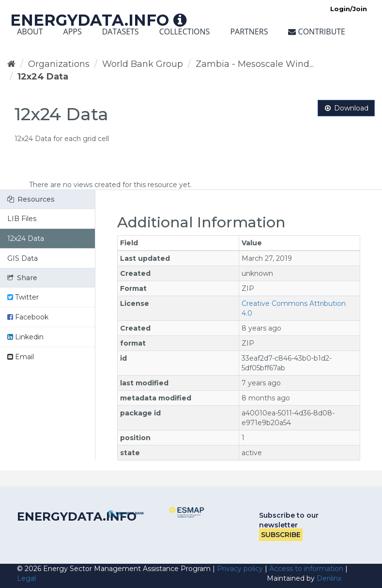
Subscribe (281, 535)
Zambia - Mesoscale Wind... (255, 64)
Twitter (23, 297)
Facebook (28, 317)
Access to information (306, 569)
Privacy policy (240, 569)
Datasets (121, 32)
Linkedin (25, 337)
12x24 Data (43, 77)
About (30, 32)
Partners (249, 32)
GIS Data (23, 258)
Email (21, 357)
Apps (73, 32)
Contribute (317, 32)
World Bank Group (143, 64)
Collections (185, 32)
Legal (26, 578)
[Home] (11, 64)
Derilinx (329, 578)
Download (346, 108)
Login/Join (349, 9)
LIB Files (22, 219)
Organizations (59, 64)
